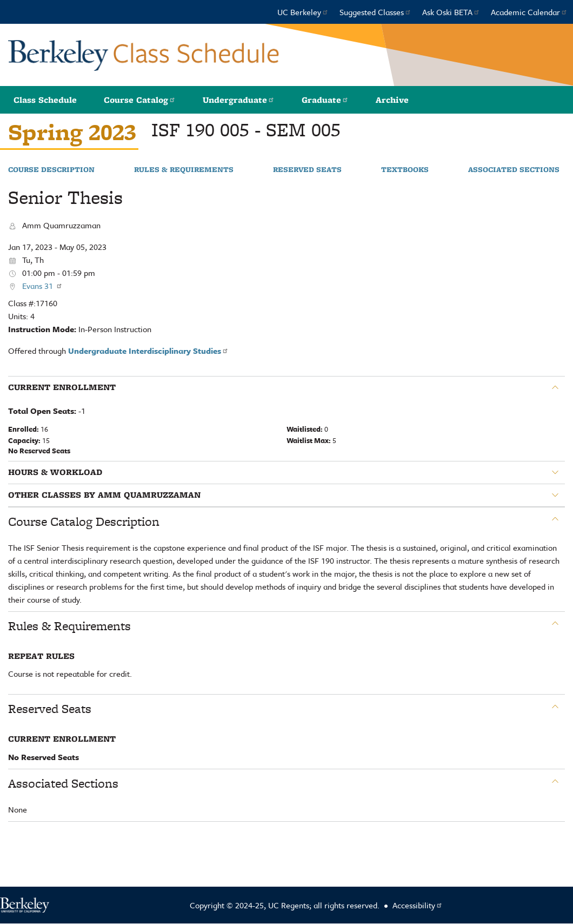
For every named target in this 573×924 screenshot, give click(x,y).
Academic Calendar (529, 12)
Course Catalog (140, 100)
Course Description (51, 170)
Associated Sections (514, 170)
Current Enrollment (62, 387)
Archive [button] (392, 100)
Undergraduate (239, 100)
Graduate (325, 100)
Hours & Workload (55, 472)
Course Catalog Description (84, 522)
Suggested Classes (375, 12)
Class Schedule (45, 100)
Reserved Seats (307, 170)
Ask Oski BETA (451, 12)
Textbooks (405, 170)
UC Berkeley (303, 12)
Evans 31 (42, 286)
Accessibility (418, 905)
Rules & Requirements (184, 170)
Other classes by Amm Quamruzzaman (104, 495)
